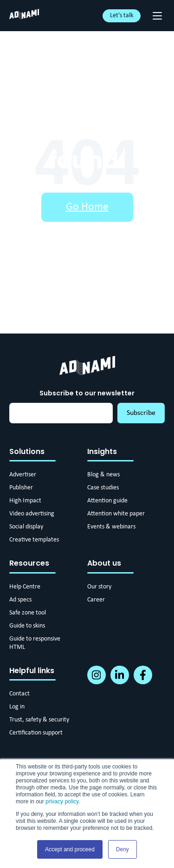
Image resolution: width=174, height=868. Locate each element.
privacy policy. (63, 801)
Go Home (87, 207)
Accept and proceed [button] (70, 849)
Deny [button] (122, 849)
